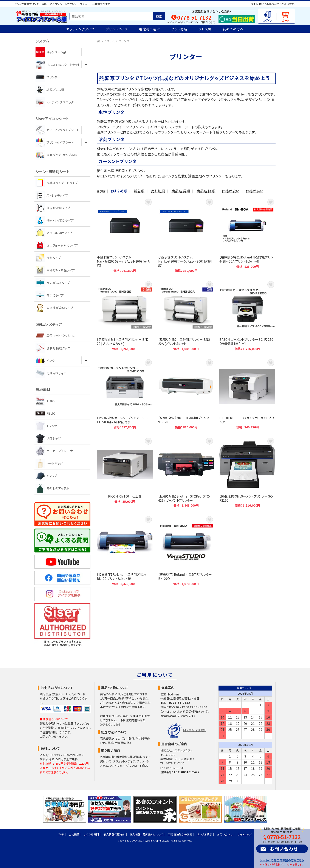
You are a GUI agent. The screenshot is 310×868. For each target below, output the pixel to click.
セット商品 (179, 29)
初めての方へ (233, 29)
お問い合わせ (284, 849)
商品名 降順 (206, 191)
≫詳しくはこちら (110, 724)
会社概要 (74, 834)
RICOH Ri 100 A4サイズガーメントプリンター (247, 394)
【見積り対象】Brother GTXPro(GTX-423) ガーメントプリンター (186, 472)
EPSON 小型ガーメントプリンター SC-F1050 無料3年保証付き (125, 394)
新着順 (139, 191)
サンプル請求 (205, 834)
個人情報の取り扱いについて (147, 834)
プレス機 (205, 29)
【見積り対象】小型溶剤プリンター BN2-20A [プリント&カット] (186, 315)
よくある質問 (91, 834)
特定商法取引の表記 (180, 834)
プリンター (125, 41)
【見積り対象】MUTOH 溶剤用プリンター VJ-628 (186, 394)
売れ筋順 (158, 191)
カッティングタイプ (81, 29)
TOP (61, 834)
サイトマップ (244, 834)
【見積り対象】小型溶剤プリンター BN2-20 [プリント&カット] (125, 315)
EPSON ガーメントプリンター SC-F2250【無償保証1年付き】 (247, 315)
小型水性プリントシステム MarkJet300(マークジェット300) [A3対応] (186, 235)
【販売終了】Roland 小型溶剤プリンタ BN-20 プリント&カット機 (125, 550)
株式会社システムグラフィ (176, 750)
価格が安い (230, 191)
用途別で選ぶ (149, 29)
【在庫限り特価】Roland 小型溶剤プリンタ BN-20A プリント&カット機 (247, 235)
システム (109, 41)
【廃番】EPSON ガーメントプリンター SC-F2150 (247, 472)
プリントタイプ (117, 29)
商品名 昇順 (181, 191)
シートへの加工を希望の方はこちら (282, 860)
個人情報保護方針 (195, 730)
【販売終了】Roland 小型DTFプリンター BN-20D (186, 550)
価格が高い (255, 191)
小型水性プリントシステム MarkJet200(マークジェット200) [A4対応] (125, 235)
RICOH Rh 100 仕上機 (125, 472)
